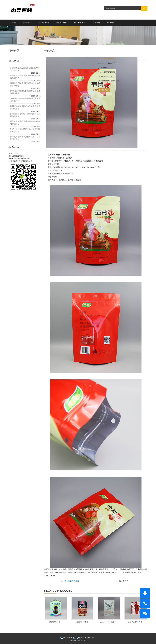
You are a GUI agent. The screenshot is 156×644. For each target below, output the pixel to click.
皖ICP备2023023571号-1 (78, 640)
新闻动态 (96, 23)
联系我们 (111, 23)
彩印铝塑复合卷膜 (135, 622)
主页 (14, 23)
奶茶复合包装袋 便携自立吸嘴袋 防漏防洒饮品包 (25, 138)
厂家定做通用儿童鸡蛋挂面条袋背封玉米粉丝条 (25, 69)
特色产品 (104, 90)
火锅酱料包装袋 (82, 622)
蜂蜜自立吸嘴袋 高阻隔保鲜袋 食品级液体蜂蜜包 (25, 84)
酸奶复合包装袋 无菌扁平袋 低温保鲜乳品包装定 (25, 123)
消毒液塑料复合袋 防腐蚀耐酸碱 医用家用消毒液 (25, 92)
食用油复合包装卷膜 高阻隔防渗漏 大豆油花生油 (25, 100)
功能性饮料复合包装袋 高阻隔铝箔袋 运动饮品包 (25, 130)
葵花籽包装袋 (55, 622)
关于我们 (27, 23)
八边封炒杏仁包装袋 (108, 622)
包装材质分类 (80, 23)
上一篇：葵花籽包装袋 (70, 581)
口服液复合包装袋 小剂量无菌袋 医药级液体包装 (25, 115)
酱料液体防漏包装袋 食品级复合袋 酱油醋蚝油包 (25, 107)
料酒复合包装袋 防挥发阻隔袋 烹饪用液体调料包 (25, 77)
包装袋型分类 (62, 23)
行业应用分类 (43, 23)
